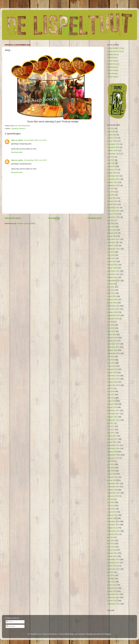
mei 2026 (111, 128)
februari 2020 (113, 338)
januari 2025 (112, 173)
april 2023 (111, 227)
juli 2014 (111, 537)
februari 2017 (113, 439)
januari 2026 (112, 141)
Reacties (11, 626)
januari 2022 (112, 268)
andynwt (82, 634)
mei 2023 (111, 223)
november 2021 (113, 274)
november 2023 (113, 211)
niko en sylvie (17, 140)
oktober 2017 (112, 417)
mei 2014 (111, 544)
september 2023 (114, 217)
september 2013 (114, 569)
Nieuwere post (13, 218)
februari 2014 (113, 553)
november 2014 (113, 525)
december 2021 (113, 271)
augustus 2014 (113, 534)
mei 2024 (111, 192)
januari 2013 (112, 591)
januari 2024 (112, 204)
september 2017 (114, 420)
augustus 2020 (113, 319)
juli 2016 (111, 461)
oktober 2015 (112, 490)
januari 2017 (112, 442)
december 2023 (113, 208)
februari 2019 (113, 369)
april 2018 (111, 398)
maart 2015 (112, 512)
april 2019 (111, 363)
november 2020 (113, 309)
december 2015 (113, 483)
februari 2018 (113, 404)
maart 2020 (112, 334)
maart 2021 (112, 296)
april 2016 (111, 471)
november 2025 (113, 147)
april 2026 (111, 132)
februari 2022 (113, 265)
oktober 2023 (112, 214)
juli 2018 (111, 388)
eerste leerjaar (113, 61)
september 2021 (114, 281)
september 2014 (114, 531)
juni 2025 (111, 157)
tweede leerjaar (113, 64)
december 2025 (113, 144)
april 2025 (111, 163)
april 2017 (111, 433)
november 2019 (113, 347)
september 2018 (114, 385)
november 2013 (113, 563)
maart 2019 (112, 366)
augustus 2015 (113, 496)
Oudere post (94, 218)
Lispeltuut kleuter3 (18, 129)
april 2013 (111, 582)
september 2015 (114, 493)
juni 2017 (111, 426)
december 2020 (113, 306)
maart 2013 (112, 585)
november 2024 (113, 179)
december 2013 (113, 559)
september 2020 (114, 315)
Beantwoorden (17, 152)
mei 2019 (111, 360)
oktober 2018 (112, 382)
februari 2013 (113, 588)
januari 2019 (112, 372)
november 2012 (113, 597)
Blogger (108, 634)
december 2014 (113, 521)
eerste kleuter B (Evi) (116, 51)
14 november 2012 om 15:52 (35, 140)
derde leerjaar (113, 67)
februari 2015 (113, 515)
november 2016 (113, 448)
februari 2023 (113, 233)
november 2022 (113, 242)
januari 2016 (112, 480)
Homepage (54, 218)
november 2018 (113, 379)
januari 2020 (112, 341)
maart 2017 (112, 436)
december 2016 (113, 445)
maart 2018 (112, 401)
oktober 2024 (112, 182)
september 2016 (114, 455)
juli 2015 (111, 499)
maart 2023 (112, 230)
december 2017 (113, 410)
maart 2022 (112, 261)
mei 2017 (111, 430)
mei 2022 (111, 255)
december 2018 (113, 376)
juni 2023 (111, 220)
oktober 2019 (112, 350)
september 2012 (114, 604)
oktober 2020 (112, 312)
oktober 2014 (112, 528)
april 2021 (111, 293)
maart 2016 (112, 474)
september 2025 (114, 154)
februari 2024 (113, 201)
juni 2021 (111, 287)
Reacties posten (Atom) (26, 223)
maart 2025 (112, 166)
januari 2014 (112, 556)
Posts (10, 622)
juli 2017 (111, 423)
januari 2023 (112, 236)
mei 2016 (111, 468)
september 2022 (114, 249)
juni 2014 (111, 541)
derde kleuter (112, 58)
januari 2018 (112, 407)
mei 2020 (111, 328)
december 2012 (113, 594)
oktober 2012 (112, 601)
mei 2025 (111, 160)
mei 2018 (111, 395)
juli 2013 (111, 572)
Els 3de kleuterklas (23, 126)
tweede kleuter (113, 54)
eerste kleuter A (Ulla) (116, 48)
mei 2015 (111, 506)
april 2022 (111, 258)
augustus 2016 (113, 458)
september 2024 (114, 185)
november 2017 (113, 414)
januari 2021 (112, 303)
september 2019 (114, 353)
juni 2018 (111, 391)
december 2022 (113, 239)
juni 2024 (111, 189)
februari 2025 (113, 170)
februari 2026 (113, 138)
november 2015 (113, 487)
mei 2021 (111, 290)
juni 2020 (111, 325)
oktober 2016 (112, 452)
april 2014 (111, 547)
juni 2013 (111, 575)
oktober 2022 (112, 246)
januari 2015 (112, 518)
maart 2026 (112, 135)
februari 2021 (113, 299)
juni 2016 (111, 464)
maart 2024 (112, 198)
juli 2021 (111, 284)
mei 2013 (111, 579)
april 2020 (111, 331)
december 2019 (113, 344)
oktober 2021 (112, 277)
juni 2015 (111, 502)
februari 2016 (113, 477)
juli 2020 (111, 322)
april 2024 (111, 195)
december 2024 (113, 176)
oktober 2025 (112, 151)
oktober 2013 (112, 566)
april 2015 (111, 509)
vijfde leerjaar (113, 73)
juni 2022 (111, 252)
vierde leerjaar (113, 70)
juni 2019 (111, 357)
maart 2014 (112, 550)
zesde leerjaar (113, 77)
